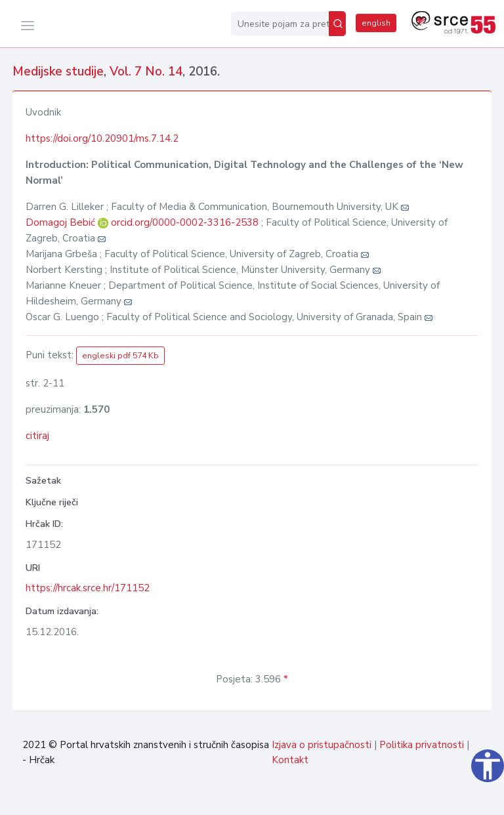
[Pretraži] (337, 24)
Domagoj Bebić (62, 222)
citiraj (37, 436)
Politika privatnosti (422, 745)
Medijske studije (58, 72)
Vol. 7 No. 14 (146, 72)
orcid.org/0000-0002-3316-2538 (185, 222)
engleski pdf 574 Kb (120, 356)
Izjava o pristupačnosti (322, 745)
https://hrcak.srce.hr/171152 (88, 588)
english (376, 23)
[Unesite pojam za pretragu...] (280, 24)
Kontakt (290, 760)
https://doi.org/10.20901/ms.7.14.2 (102, 138)
